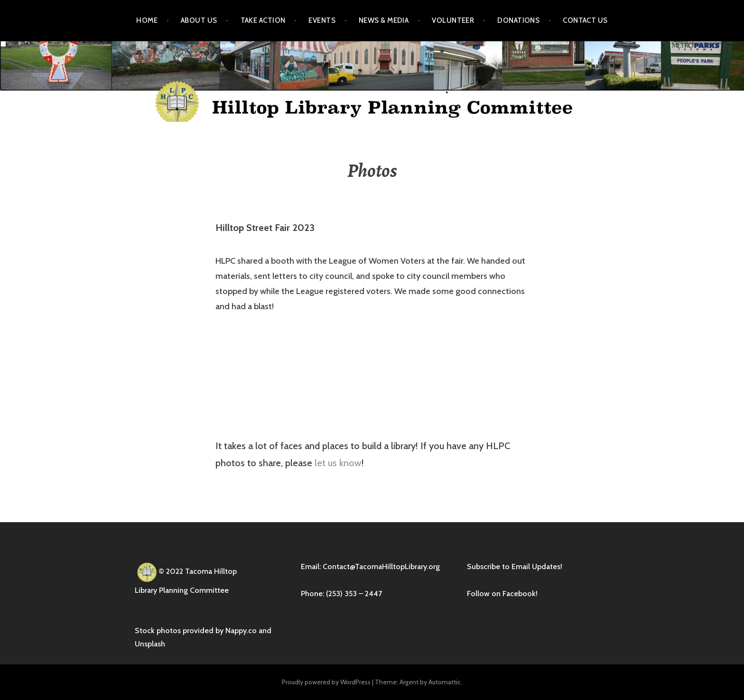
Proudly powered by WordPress (326, 682)
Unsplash (150, 644)
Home (147, 20)
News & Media (384, 20)
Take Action (263, 20)
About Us (199, 20)
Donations (518, 20)
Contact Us (585, 20)
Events (322, 20)
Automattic (445, 682)
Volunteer (453, 20)
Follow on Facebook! (502, 594)
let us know (338, 463)
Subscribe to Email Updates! (515, 566)
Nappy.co (241, 631)
